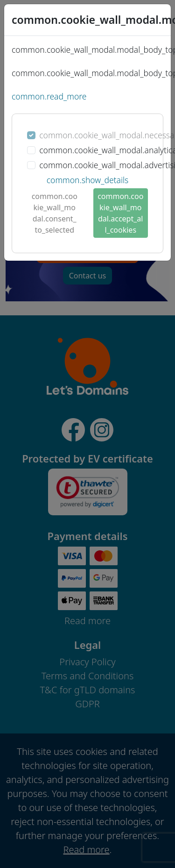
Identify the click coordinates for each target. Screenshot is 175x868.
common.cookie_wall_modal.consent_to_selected (55, 213)
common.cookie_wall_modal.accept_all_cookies (120, 213)
